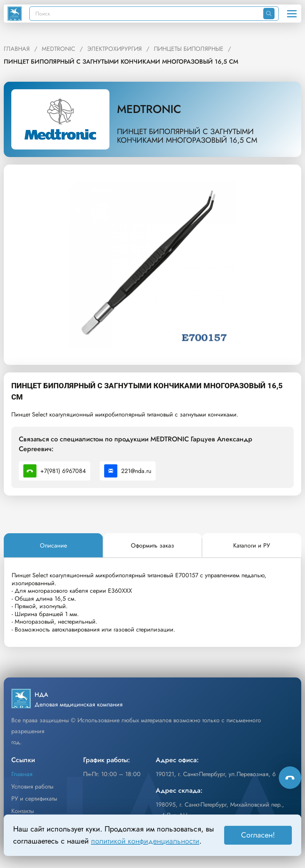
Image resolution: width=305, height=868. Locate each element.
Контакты (23, 811)
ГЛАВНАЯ (17, 49)
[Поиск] (146, 14)
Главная (22, 774)
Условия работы (32, 786)
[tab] (53, 546)
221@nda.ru (128, 471)
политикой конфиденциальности (145, 841)
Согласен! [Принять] (258, 835)
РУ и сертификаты (34, 799)
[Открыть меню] (292, 14)
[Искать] (269, 14)
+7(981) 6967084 (55, 471)
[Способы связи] (290, 778)
